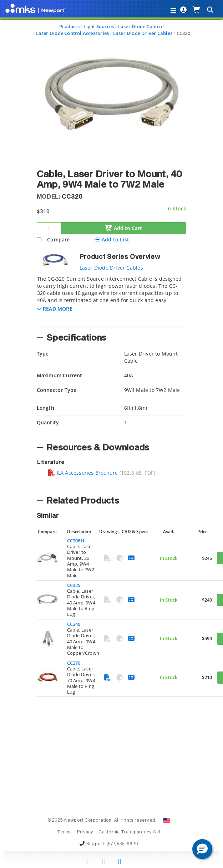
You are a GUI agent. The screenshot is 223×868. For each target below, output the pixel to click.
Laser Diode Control (141, 26)
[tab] (112, 299)
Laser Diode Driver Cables (143, 33)
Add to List (111, 239)
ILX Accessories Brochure (83, 473)
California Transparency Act (130, 832)
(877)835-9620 (122, 844)
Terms (64, 832)
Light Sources (99, 26)
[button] (55, 309)
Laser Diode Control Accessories (73, 33)
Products (69, 26)
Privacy (85, 832)
